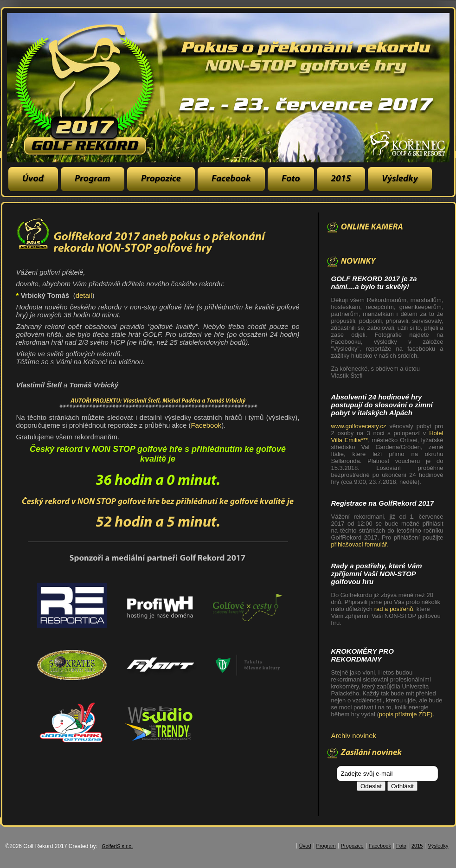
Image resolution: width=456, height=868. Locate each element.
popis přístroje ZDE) (406, 714)
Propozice (352, 846)
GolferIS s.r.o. (117, 846)
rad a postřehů (394, 609)
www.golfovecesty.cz (360, 426)
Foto (401, 846)
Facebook (206, 425)
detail (84, 295)
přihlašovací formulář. (360, 544)
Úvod (305, 846)
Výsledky (438, 846)
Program (326, 846)
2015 (417, 846)
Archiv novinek (354, 736)
